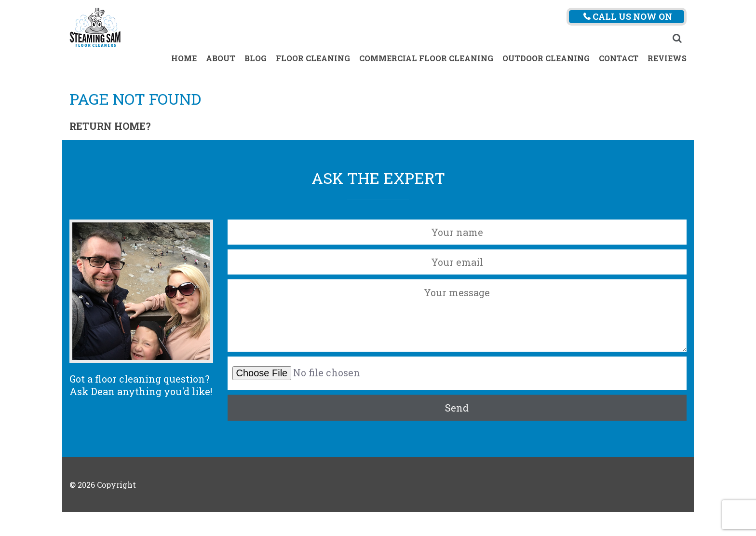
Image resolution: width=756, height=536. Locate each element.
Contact (619, 58)
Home (184, 58)
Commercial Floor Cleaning (426, 58)
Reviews (667, 58)
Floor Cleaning (313, 58)
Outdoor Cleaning (546, 58)
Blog (256, 58)
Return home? (110, 126)
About (221, 58)
